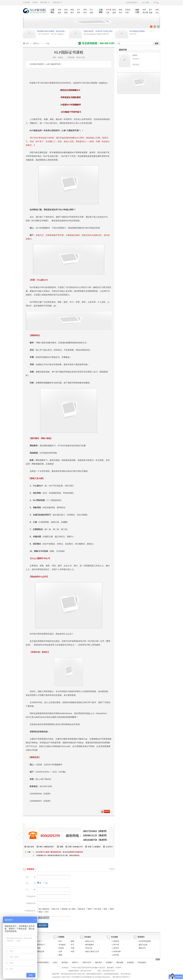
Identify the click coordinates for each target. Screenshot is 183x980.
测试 (144, 13)
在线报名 (30, 869)
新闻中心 (75, 962)
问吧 (157, 10)
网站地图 (120, 962)
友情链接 (130, 962)
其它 (46, 912)
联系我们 (65, 962)
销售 (59, 13)
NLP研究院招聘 (145, 941)
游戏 (144, 10)
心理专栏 (116, 948)
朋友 (105, 909)
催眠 (121, 10)
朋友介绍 (55, 909)
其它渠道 (97, 909)
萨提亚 (128, 10)
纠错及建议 (142, 962)
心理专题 (26, 2)
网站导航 (45, 2)
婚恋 (114, 13)
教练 (114, 10)
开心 (91, 10)
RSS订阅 (89, 948)
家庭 (72, 10)
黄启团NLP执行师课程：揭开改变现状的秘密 (52, 31)
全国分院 (57, 2)
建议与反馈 (143, 945)
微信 (40, 912)
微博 (89, 909)
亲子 (79, 10)
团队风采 (99, 962)
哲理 (85, 10)
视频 (151, 13)
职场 (66, 10)
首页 (27, 43)
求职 (79, 13)
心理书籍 (116, 955)
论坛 (157, 13)
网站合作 (142, 948)
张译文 (135, 55)
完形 (108, 13)
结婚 (91, 13)
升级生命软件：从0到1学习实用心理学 (98, 31)
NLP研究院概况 (43, 962)
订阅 (155, 3)
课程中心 (36, 43)
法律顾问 (109, 962)
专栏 (121, 13)
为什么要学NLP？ (39, 945)
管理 (59, 10)
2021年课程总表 (38, 951)
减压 (72, 13)
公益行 (55, 962)
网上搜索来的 (43, 909)
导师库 (35, 2)
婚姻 (60, 955)
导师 (127, 13)
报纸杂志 (81, 909)
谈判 (85, 13)
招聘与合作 (87, 962)
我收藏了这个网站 (68, 909)
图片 (151, 10)
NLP (108, 10)
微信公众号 (90, 941)
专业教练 (62, 945)
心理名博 (116, 941)
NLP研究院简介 (132, 3)
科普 (73, 951)
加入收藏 (146, 3)
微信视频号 (90, 945)
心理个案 (116, 945)
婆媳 (66, 13)
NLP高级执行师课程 (137, 31)
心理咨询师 (116, 951)
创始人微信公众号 (92, 951)
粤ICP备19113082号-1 (121, 977)
